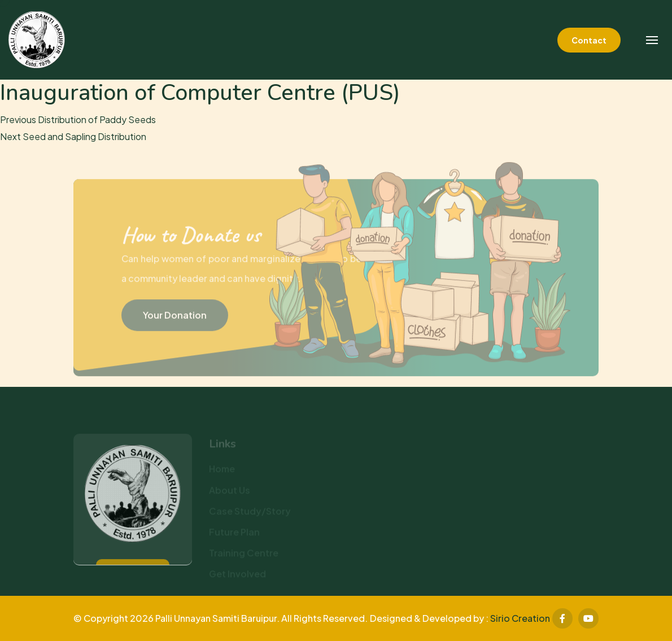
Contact (589, 40)
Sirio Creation (520, 618)
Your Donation (175, 318)
